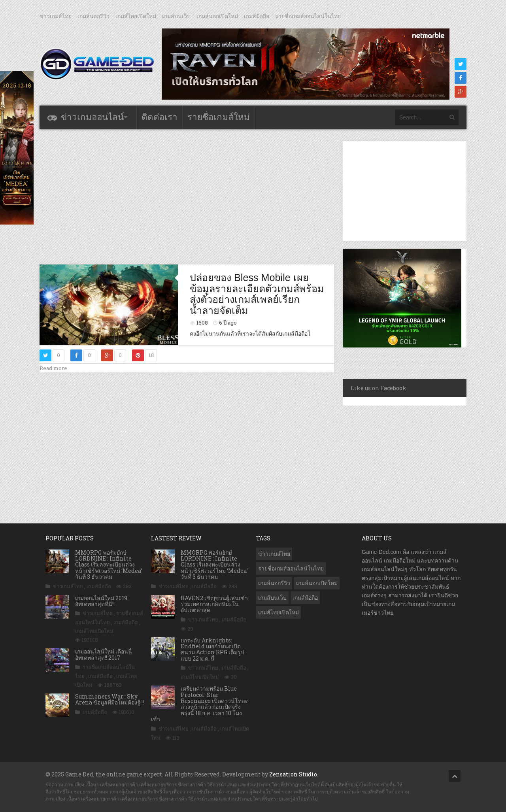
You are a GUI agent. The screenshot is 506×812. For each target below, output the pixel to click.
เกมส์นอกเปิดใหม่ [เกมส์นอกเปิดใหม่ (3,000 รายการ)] (317, 583)
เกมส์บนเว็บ (176, 16)
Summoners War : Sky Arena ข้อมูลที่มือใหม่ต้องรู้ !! (110, 699)
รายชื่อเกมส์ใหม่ (219, 117)
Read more (53, 368)
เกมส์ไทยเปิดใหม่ (136, 16)
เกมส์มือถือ (257, 16)
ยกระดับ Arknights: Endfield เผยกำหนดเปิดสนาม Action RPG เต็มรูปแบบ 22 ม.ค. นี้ (212, 649)
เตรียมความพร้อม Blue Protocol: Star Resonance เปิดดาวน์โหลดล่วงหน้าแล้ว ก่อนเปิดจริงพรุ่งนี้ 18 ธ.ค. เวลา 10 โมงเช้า (200, 704)
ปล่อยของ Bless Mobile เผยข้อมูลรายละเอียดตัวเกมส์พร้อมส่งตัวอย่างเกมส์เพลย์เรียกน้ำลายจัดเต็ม (257, 294)
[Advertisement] (187, 196)
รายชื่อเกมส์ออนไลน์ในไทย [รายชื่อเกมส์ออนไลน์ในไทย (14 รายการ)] (291, 568)
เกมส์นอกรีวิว (93, 16)
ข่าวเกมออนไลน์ (92, 117)
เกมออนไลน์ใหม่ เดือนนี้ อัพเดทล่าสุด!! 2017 (104, 654)
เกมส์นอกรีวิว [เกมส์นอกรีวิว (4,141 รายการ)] (274, 583)
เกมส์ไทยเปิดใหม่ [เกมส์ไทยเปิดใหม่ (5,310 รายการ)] (278, 612)
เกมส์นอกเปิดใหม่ (217, 16)
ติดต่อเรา (160, 117)
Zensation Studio (293, 774)
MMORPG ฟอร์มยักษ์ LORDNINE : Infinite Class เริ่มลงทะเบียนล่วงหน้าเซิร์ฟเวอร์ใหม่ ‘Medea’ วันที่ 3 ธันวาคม (109, 565)
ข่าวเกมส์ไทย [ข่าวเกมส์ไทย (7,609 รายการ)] (274, 554)
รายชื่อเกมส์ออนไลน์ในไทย (308, 16)
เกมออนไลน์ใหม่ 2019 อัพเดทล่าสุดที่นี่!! (101, 601)
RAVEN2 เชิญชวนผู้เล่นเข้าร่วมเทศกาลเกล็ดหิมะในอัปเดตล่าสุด (214, 604)
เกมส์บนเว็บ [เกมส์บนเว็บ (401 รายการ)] (272, 598)
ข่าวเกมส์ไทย (56, 16)
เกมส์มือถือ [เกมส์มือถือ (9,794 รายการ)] (305, 598)
